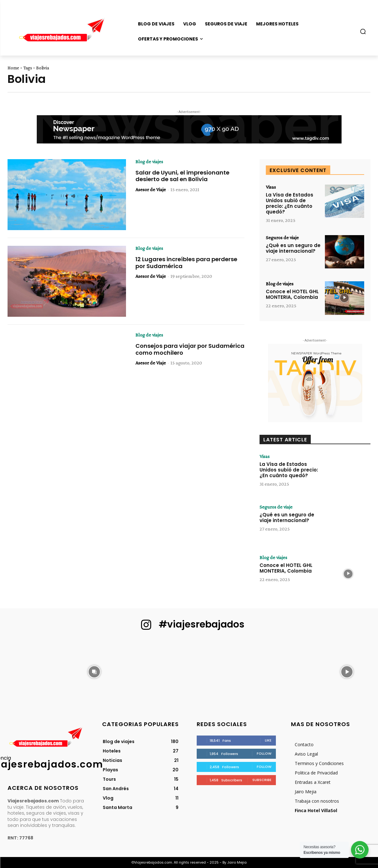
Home (13, 68)
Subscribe (262, 780)
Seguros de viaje (282, 238)
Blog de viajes (149, 162)
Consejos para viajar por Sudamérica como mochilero (190, 349)
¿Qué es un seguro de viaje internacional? (293, 248)
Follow (264, 753)
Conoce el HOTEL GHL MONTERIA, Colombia (292, 294)
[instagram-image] (31, 671)
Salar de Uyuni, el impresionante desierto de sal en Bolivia (182, 176)
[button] (363, 31)
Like (268, 740)
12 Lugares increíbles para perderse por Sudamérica (186, 263)
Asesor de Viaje (151, 189)
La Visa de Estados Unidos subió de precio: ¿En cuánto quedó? (290, 203)
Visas (271, 187)
